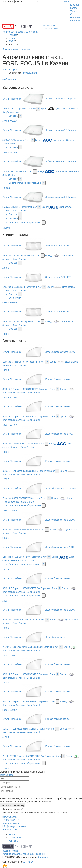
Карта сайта (44, 857)
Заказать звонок (52, 29)
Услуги (74, 11)
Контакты (75, 21)
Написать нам (10, 830)
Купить (6, 99)
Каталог (74, 8)
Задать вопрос (10, 817)
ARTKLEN (28, 862)
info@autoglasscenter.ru (14, 826)
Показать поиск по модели (16, 49)
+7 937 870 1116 (52, 25)
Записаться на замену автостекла (20, 32)
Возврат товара (10, 851)
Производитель (30, 73)
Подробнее (16, 99)
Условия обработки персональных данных (24, 854)
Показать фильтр (11, 70)
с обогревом (9, 79)
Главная (74, 5)
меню (67, 2)
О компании (15, 838)
